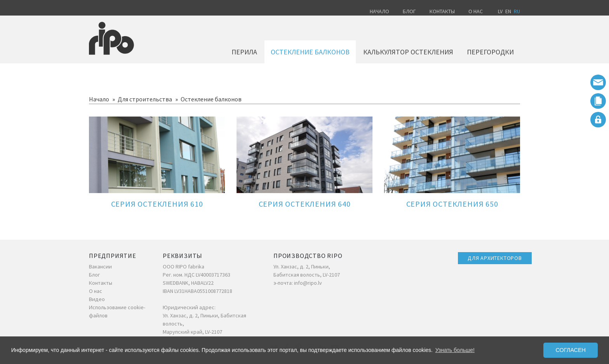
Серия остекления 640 (305, 204)
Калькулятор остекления (408, 52)
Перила (244, 52)
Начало (379, 11)
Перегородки (490, 52)
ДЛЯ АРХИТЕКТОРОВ (495, 258)
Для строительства (145, 99)
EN (508, 11)
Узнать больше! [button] (455, 350)
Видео (97, 299)
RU (517, 11)
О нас (476, 11)
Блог (409, 11)
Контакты (442, 11)
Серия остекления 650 (452, 204)
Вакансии (100, 266)
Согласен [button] (571, 350)
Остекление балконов (310, 52)
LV (500, 11)
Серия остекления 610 (157, 204)
